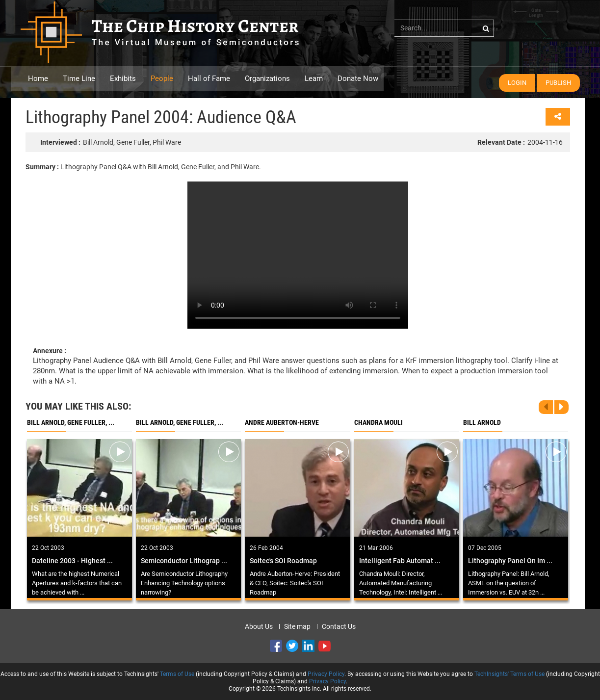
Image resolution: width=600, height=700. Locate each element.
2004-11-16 (520, 142)
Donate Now (358, 78)
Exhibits (123, 78)
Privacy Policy (326, 674)
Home (38, 78)
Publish (558, 83)
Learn (314, 78)
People (162, 78)
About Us (259, 626)
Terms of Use (177, 674)
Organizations (267, 78)
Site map (297, 626)
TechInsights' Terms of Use (509, 674)
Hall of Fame (209, 78)
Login (517, 83)
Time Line (79, 78)
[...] (444, 28)
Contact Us (339, 626)
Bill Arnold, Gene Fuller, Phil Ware (111, 142)
